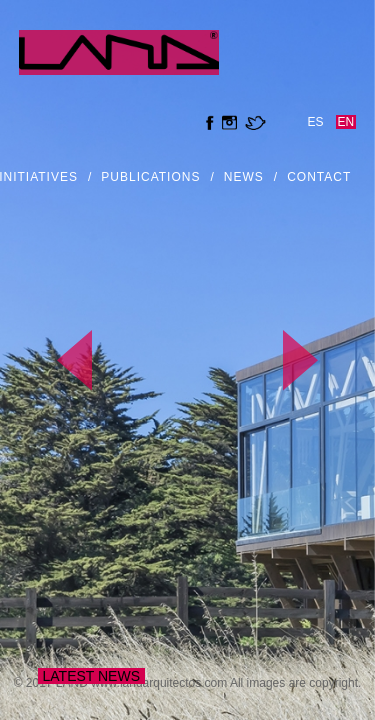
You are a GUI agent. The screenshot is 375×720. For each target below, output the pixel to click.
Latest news (92, 676)
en (346, 122)
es (316, 122)
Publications (150, 177)
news (244, 177)
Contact (319, 177)
